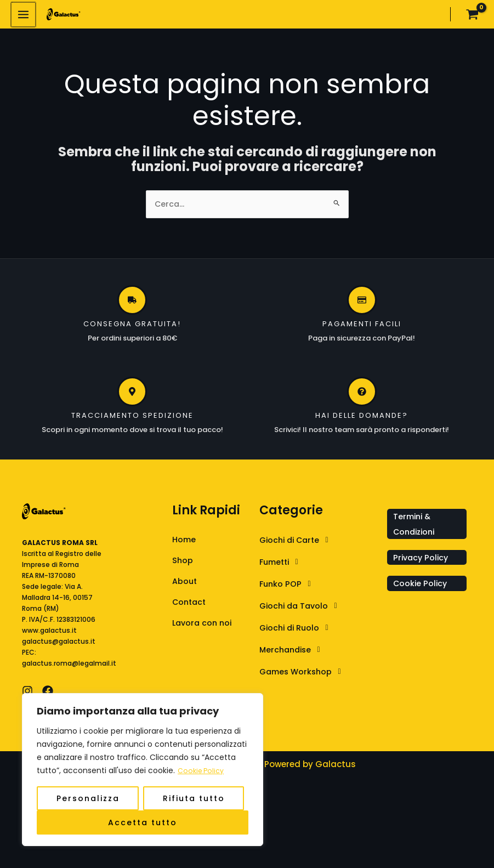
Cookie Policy (203, 771)
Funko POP (289, 590)
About (185, 589)
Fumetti (283, 568)
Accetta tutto (143, 822)
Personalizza (88, 798)
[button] (320, 546)
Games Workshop (305, 678)
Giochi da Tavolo (303, 612)
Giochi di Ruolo (299, 634)
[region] (143, 770)
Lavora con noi (204, 631)
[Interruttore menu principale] (23, 17)
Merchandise (294, 656)
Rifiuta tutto (194, 798)
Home (184, 546)
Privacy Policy (422, 563)
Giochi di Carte (299, 546)
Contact (190, 610)
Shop (183, 567)
